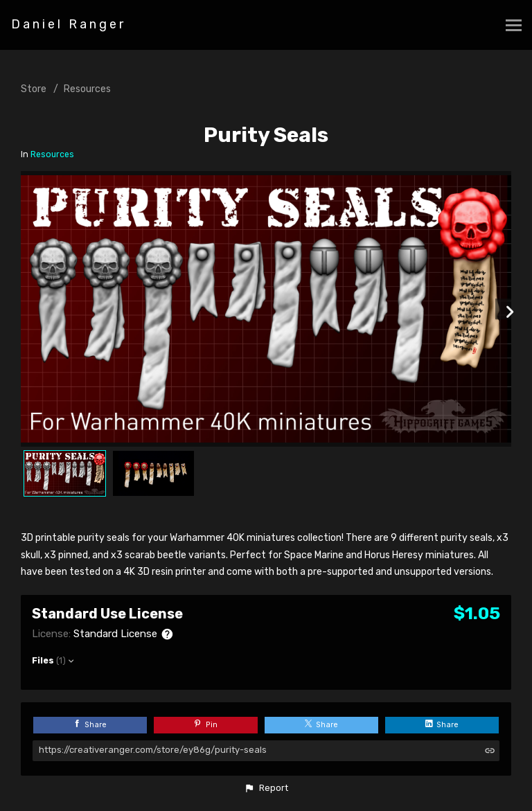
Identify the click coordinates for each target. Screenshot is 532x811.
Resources (87, 89)
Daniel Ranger (69, 24)
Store (34, 89)
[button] (266, 788)
